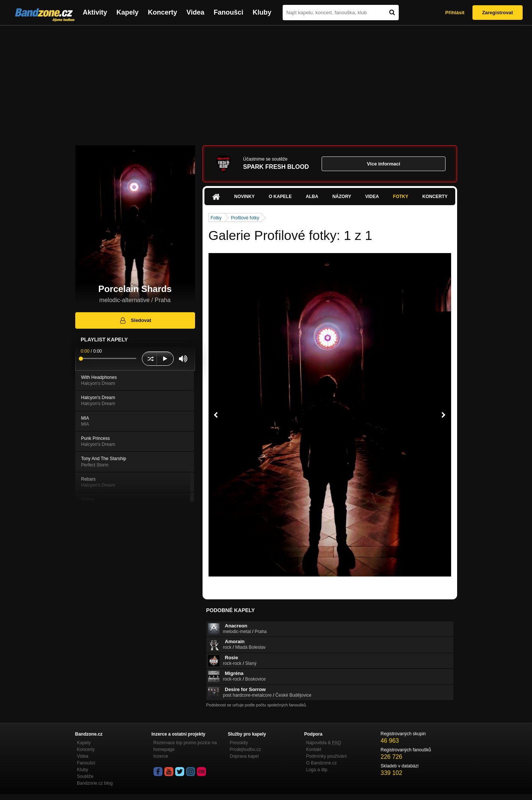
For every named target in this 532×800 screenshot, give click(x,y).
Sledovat (135, 320)
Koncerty (162, 12)
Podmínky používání (327, 756)
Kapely (127, 12)
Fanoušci (229, 12)
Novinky (245, 197)
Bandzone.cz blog (95, 783)
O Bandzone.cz (322, 763)
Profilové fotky (245, 218)
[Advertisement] (266, 82)
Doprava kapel (244, 756)
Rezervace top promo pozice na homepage (185, 746)
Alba (312, 197)
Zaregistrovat (498, 13)
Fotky (401, 197)
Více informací (384, 164)
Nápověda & (324, 743)
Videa (195, 12)
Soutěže (85, 776)
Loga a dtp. (317, 770)
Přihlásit (455, 13)
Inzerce (161, 756)
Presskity (239, 743)
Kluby (262, 12)
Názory (342, 197)
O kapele (280, 197)
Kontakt (314, 749)
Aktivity (95, 12)
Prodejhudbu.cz (245, 749)
